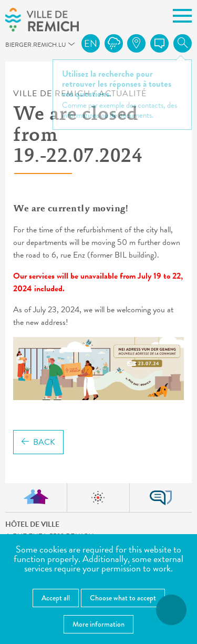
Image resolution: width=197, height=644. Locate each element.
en (91, 43)
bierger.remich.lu (10, 48)
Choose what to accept (123, 598)
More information (98, 624)
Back (38, 442)
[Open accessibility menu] (171, 610)
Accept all (56, 598)
